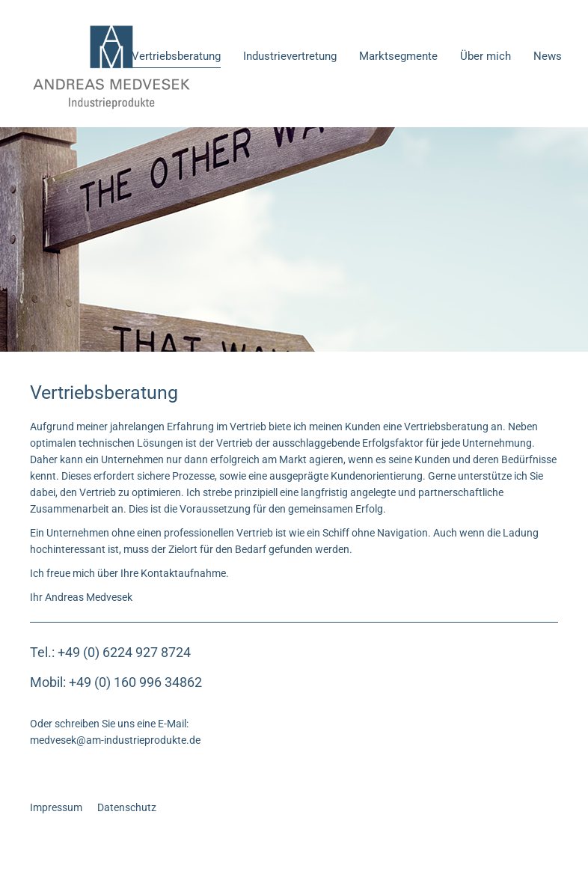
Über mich (486, 56)
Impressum (56, 807)
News (548, 56)
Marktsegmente (398, 56)
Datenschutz (127, 807)
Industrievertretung (290, 56)
